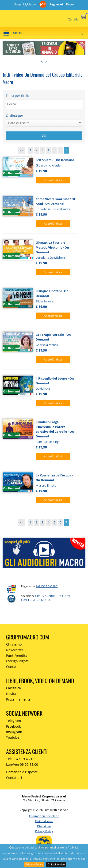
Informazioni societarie (44, 816)
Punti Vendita (17, 656)
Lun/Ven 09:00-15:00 (22, 764)
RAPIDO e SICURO (47, 586)
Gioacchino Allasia (48, 165)
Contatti (12, 667)
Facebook (13, 726)
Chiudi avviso (56, 864)
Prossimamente (18, 699)
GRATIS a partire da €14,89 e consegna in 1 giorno (46, 598)
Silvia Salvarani (46, 301)
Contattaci (14, 778)
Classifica (13, 688)
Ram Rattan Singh (48, 442)
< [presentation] (42, 62)
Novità (11, 694)
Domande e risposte (22, 772)
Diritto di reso (44, 821)
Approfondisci (53, 180)
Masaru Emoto (46, 485)
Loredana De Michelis (51, 258)
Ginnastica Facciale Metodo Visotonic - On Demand (52, 247)
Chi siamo (14, 644)
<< (22, 150)
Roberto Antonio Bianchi (53, 209)
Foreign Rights (17, 661)
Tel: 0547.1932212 (20, 759)
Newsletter (15, 650)
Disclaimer (44, 826)
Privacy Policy (34, 864)
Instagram (14, 732)
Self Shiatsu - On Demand (55, 160)
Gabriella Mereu (47, 345)
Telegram (13, 721)
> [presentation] (46, 62)
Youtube (13, 737)
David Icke (43, 388)
